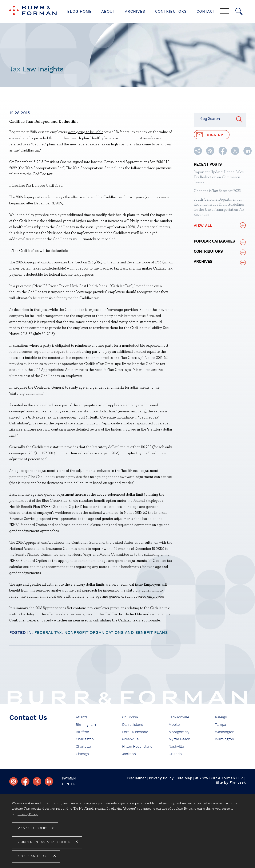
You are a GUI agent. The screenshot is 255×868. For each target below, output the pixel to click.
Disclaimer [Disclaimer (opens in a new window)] (137, 778)
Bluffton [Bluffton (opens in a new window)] (82, 732)
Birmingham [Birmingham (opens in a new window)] (86, 725)
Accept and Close (33, 856)
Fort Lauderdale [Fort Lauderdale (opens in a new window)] (135, 732)
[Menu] (225, 12)
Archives (135, 12)
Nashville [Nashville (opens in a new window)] (176, 747)
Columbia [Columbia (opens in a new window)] (130, 717)
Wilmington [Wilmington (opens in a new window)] (224, 739)
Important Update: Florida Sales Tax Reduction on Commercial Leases (219, 177)
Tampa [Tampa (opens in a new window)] (220, 725)
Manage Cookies (32, 828)
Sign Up (210, 135)
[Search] (239, 11)
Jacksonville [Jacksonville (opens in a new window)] (179, 717)
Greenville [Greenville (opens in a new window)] (130, 739)
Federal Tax (48, 633)
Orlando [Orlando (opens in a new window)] (175, 754)
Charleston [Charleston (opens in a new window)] (85, 739)
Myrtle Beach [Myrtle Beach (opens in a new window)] (179, 739)
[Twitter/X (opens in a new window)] (235, 154)
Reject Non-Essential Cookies (44, 842)
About (108, 12)
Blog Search (210, 119)
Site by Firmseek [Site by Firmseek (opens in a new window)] (231, 783)
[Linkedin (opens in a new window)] (248, 154)
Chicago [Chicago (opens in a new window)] (82, 754)
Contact (206, 12)
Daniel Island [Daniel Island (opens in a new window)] (133, 725)
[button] (198, 154)
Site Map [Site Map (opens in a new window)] (184, 778)
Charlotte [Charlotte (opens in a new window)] (83, 747)
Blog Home (79, 12)
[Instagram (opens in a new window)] (13, 781)
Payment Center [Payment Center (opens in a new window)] (70, 781)
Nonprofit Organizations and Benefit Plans (116, 633)
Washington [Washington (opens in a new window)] (225, 732)
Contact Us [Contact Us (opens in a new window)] (28, 718)
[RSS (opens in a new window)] (210, 154)
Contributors (171, 12)
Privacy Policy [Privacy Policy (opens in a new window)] (161, 778)
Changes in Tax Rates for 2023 (217, 191)
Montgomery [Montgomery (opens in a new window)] (179, 732)
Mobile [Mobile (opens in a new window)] (174, 725)
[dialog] (128, 831)
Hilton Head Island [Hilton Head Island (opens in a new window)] (137, 747)
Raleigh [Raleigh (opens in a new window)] (221, 717)
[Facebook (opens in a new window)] (223, 154)
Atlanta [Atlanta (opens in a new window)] (82, 717)
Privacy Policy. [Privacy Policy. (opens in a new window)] (28, 814)
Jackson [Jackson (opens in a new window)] (129, 754)
